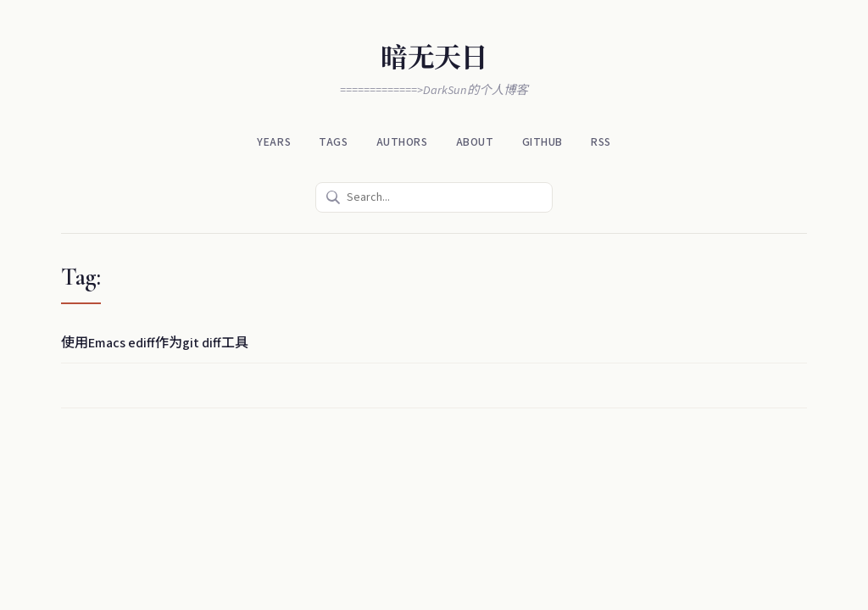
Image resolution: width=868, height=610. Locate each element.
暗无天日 (434, 58)
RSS (601, 142)
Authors (402, 142)
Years (274, 142)
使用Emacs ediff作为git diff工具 (155, 343)
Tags (333, 142)
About (475, 142)
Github (542, 142)
